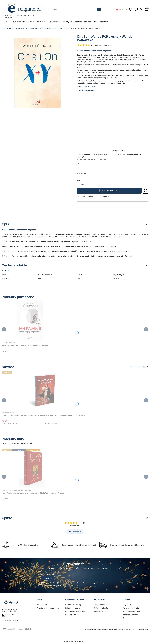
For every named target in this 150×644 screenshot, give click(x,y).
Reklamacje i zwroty (73, 605)
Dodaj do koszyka (112, 191)
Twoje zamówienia (102, 605)
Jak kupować (42, 605)
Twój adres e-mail (47, 574)
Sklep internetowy (72, 641)
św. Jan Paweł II (64, 28)
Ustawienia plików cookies (47, 608)
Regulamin (53, 583)
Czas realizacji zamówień (75, 611)
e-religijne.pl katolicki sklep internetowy (14, 28)
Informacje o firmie (130, 615)
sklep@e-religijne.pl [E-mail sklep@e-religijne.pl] (27, 16)
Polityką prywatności (54, 585)
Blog (125, 618)
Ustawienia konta (101, 608)
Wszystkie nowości (139, 367)
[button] (99, 9)
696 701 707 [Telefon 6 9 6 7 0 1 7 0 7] (9, 16)
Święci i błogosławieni (49, 28)
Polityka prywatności (131, 608)
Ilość (79, 180)
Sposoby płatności (73, 615)
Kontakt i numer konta (132, 611)
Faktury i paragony (73, 608)
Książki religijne (34, 28)
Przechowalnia (100, 611)
